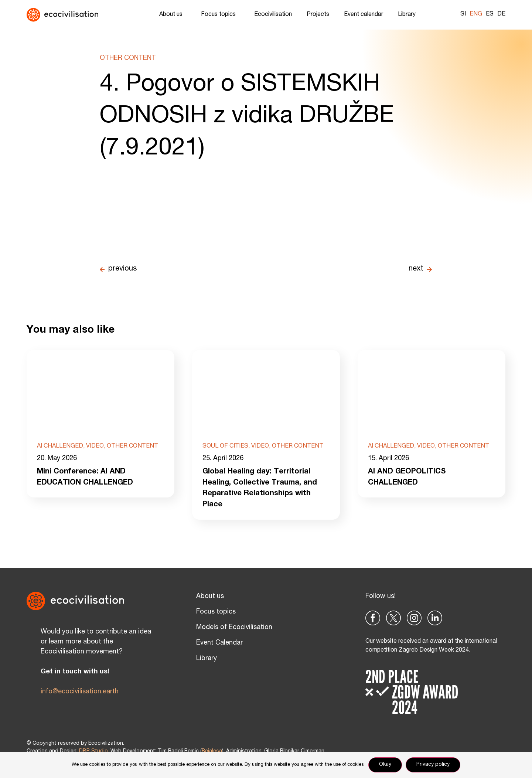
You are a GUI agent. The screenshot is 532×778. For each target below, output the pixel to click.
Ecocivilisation (273, 15)
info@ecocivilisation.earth (80, 692)
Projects (318, 15)
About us (173, 15)
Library (409, 15)
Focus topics (220, 15)
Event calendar (364, 15)
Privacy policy (433, 765)
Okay (385, 765)
